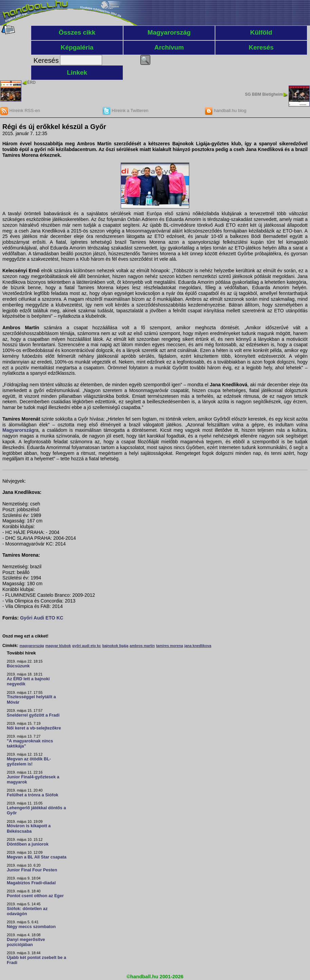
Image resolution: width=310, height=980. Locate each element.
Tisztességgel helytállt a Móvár (31, 699)
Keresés (261, 47)
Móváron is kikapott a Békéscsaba (29, 828)
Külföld (261, 32)
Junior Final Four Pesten (32, 870)
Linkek (77, 72)
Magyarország (169, 32)
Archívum (169, 47)
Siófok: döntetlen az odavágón (27, 911)
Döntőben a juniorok (28, 844)
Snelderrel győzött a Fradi (33, 715)
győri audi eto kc (87, 646)
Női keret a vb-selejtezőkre (34, 728)
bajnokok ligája (115, 646)
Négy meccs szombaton (31, 927)
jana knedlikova (198, 646)
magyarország (32, 646)
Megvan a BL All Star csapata (37, 857)
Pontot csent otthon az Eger (35, 896)
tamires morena (169, 646)
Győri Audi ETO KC (42, 618)
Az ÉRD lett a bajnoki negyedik (28, 681)
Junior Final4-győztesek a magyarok (33, 780)
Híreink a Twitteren (125, 110)
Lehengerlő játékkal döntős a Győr (36, 810)
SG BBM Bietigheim (264, 94)
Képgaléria (77, 47)
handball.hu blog (225, 110)
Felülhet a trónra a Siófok (33, 795)
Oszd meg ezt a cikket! (25, 636)
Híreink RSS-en (20, 110)
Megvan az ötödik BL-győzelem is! (29, 762)
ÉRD (31, 82)
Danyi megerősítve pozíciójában (26, 942)
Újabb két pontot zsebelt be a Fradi (36, 960)
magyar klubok (58, 646)
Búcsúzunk (18, 666)
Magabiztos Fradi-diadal (31, 883)
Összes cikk (77, 32)
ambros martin (142, 646)
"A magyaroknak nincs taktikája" (30, 744)
